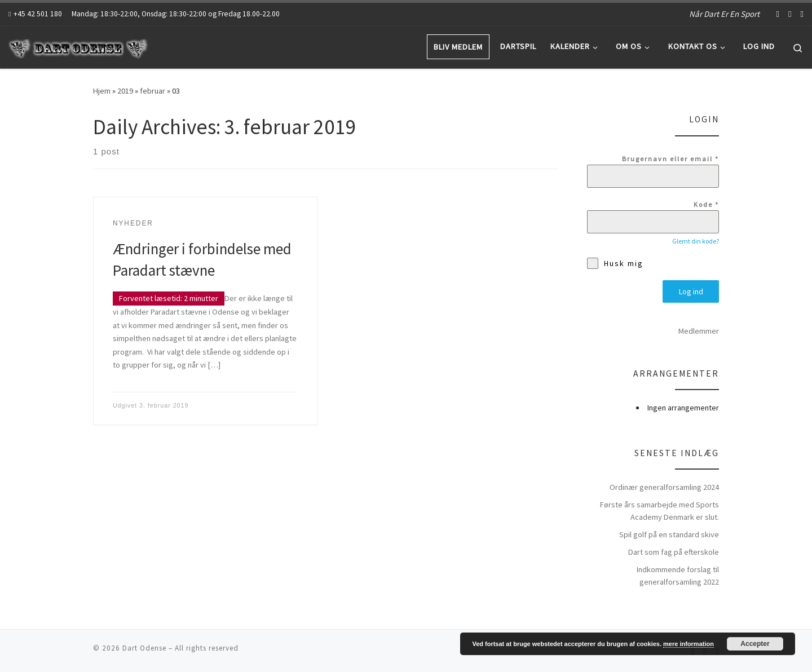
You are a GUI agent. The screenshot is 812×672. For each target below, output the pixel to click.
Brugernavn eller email (670, 159)
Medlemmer (699, 329)
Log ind (691, 291)
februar (153, 91)
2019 (125, 91)
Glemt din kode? (696, 241)
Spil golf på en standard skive (669, 533)
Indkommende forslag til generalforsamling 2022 (678, 574)
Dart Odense (144, 647)
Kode (706, 204)
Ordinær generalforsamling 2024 (664, 485)
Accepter (755, 644)
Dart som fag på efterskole (674, 550)
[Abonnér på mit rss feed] (802, 14)
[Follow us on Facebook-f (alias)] (778, 14)
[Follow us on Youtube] (790, 14)
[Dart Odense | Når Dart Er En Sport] (79, 47)
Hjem (102, 91)
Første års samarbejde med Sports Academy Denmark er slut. (659, 509)
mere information (689, 644)
